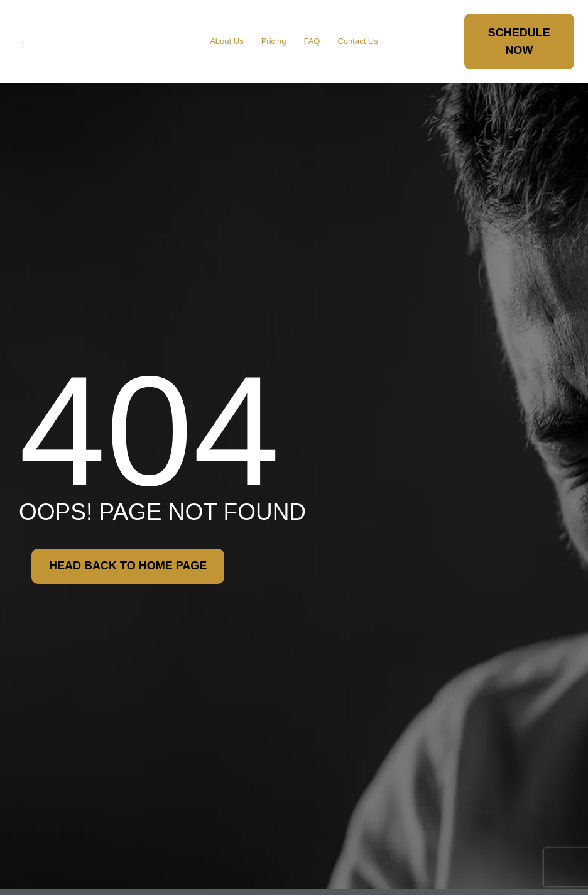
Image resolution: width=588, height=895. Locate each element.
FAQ (312, 41)
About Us (226, 41)
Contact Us (357, 41)
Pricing (274, 41)
